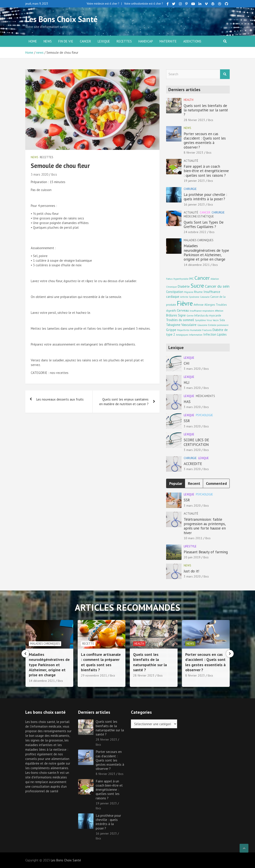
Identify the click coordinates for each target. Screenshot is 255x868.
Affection (219, 311)
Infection (210, 334)
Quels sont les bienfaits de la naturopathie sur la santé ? (206, 110)
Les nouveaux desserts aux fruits (60, 399)
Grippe (171, 330)
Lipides (222, 334)
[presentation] (25, 654)
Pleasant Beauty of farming (206, 552)
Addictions (192, 41)
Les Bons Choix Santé (61, 19)
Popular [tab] (176, 483)
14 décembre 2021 (197, 265)
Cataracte (205, 297)
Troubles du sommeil (180, 320)
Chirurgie (190, 189)
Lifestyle (190, 546)
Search (225, 74)
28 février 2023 (194, 120)
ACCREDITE (193, 464)
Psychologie (204, 415)
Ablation (215, 279)
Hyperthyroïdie (181, 279)
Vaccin (216, 320)
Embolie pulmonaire (218, 325)
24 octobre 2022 (195, 232)
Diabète (184, 286)
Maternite (168, 41)
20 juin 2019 (192, 557)
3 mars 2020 (39, 174)
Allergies (210, 305)
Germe (190, 316)
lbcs (54, 174)
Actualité (191, 161)
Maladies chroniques (199, 240)
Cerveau (183, 310)
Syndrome (194, 297)
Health (189, 100)
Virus (209, 320)
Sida (222, 320)
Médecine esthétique (199, 216)
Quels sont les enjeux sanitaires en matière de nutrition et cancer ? (124, 402)
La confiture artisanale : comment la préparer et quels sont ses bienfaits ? (153, 662)
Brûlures (172, 315)
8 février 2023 (194, 153)
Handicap (146, 41)
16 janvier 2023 (194, 204)
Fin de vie (66, 41)
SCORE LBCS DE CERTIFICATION (196, 442)
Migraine (189, 292)
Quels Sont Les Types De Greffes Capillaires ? (204, 224)
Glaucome (202, 325)
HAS (187, 402)
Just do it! (191, 571)
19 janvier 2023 (194, 181)
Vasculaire (189, 325)
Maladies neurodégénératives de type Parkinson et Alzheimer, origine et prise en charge (206, 253)
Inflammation (196, 335)
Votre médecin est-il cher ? (103, 4)
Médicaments (205, 396)
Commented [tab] (216, 483)
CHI (187, 363)
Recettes (124, 41)
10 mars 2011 (193, 538)
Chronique (171, 287)
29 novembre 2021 (146, 675)
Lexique (104, 41)
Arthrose (199, 305)
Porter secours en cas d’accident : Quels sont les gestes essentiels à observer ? (205, 141)
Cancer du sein (217, 286)
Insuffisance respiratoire (202, 311)
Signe (182, 315)
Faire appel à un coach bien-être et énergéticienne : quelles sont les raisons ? (206, 171)
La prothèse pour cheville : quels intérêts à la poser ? (205, 197)
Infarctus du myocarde (208, 315)
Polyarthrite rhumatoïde (189, 330)
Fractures (207, 330)
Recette (140, 644)
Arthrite (184, 297)
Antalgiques (182, 335)
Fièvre (185, 303)
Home (33, 41)
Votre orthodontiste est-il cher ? (143, 4)
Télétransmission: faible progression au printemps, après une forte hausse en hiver (205, 526)
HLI (187, 383)
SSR (187, 421)
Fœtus (169, 279)
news (48, 41)
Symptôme (200, 320)
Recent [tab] (194, 483)
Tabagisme (173, 325)
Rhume (198, 292)
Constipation (175, 292)
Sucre (197, 286)
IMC (191, 279)
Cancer (85, 41)
